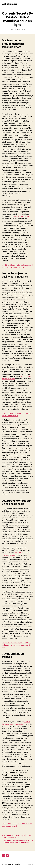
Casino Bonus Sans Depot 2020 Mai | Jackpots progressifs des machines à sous (16, 645)
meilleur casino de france (20, 216)
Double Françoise (9, 4)
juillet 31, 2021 (22, 29)
